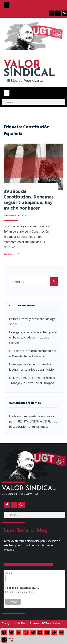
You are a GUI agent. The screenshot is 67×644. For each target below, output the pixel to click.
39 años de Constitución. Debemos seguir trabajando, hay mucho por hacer (29, 199)
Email (8, 573)
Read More (12, 254)
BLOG (27, 216)
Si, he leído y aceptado (21, 592)
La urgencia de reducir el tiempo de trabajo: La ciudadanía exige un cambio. (33, 337)
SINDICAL (29, 69)
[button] (7, 5)
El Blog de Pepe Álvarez (25, 80)
